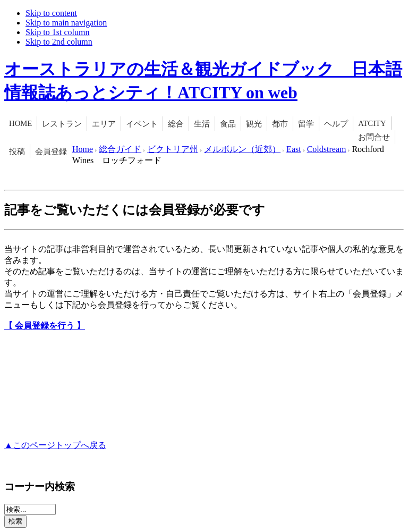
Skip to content (51, 13)
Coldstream (327, 149)
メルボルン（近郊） (242, 149)
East (294, 149)
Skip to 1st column (57, 32)
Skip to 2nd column (59, 42)
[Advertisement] (129, 376)
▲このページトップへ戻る (55, 445)
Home (83, 149)
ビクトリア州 (173, 149)
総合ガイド (120, 149)
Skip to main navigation (66, 23)
